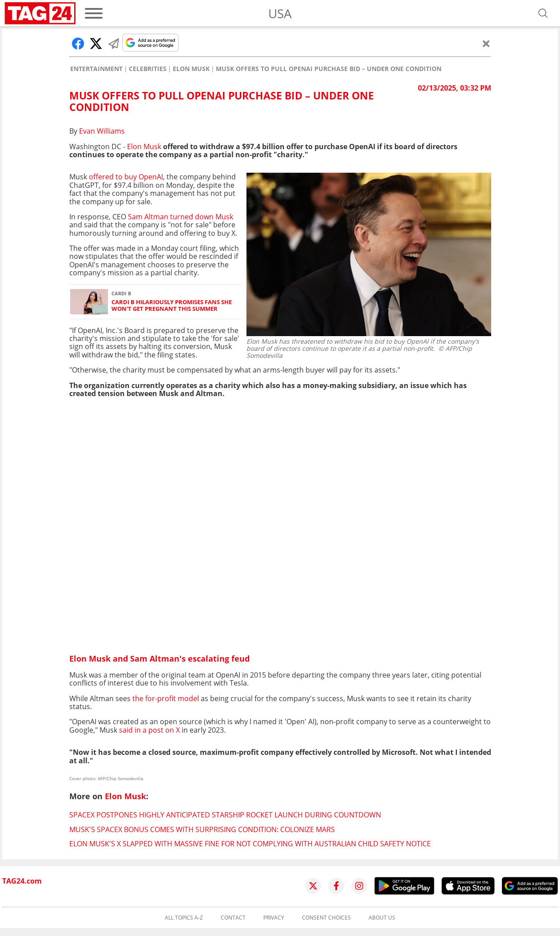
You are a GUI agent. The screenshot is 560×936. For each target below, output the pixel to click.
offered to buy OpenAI (126, 177)
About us (382, 918)
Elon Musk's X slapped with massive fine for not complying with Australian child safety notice (250, 844)
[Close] (486, 44)
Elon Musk (191, 69)
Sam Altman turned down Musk (181, 217)
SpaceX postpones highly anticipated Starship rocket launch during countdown (225, 815)
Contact (233, 918)
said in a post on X (149, 730)
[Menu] (94, 13)
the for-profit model (166, 698)
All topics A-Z (184, 918)
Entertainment (96, 69)
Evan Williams (102, 131)
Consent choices (326, 918)
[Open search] (543, 13)
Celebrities (148, 69)
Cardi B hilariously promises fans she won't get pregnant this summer (172, 306)
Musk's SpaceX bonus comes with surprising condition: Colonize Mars (202, 829)
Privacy (274, 918)
